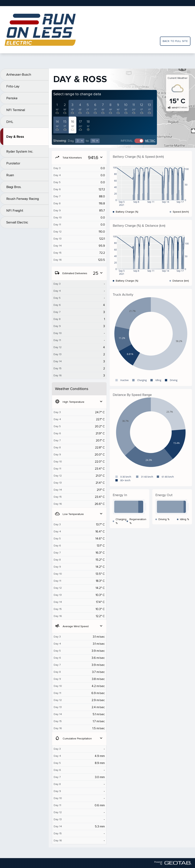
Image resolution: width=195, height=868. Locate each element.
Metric (150, 141)
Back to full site (175, 41)
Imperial (127, 141)
